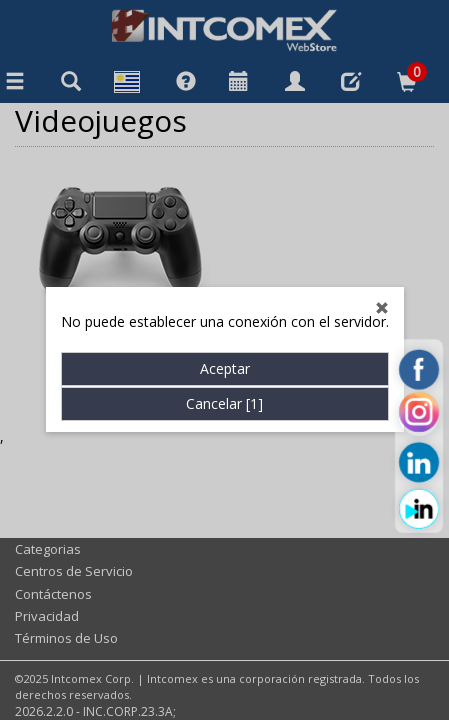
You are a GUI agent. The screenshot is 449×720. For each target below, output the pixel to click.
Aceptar (225, 369)
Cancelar (224, 404)
